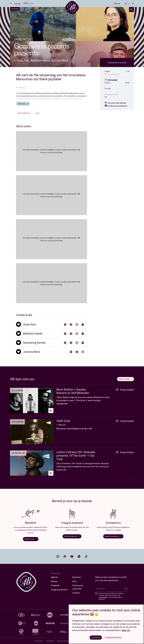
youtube (72, 556)
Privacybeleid (39, 641)
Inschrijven (126, 589)
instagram (58, 556)
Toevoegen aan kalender (115, 103)
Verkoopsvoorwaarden (64, 641)
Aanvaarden (96, 637)
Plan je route (31, 539)
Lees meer (23, 104)
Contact (76, 593)
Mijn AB (117, 4)
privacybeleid (103, 597)
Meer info (126, 630)
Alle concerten (126, 379)
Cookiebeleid (50, 641)
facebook (65, 556)
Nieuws (54, 581)
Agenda (18, 4)
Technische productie (78, 587)
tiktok (86, 556)
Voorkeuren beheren (113, 637)
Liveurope (15, 9)
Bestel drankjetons (113, 536)
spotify (79, 556)
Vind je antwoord (72, 536)
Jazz (37, 113)
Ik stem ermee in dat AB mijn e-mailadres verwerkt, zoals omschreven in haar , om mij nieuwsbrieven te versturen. (111, 596)
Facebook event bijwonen (116, 106)
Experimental (24, 113)
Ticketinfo (55, 585)
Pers (75, 581)
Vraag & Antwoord (59, 590)
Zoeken (133, 4)
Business (77, 577)
